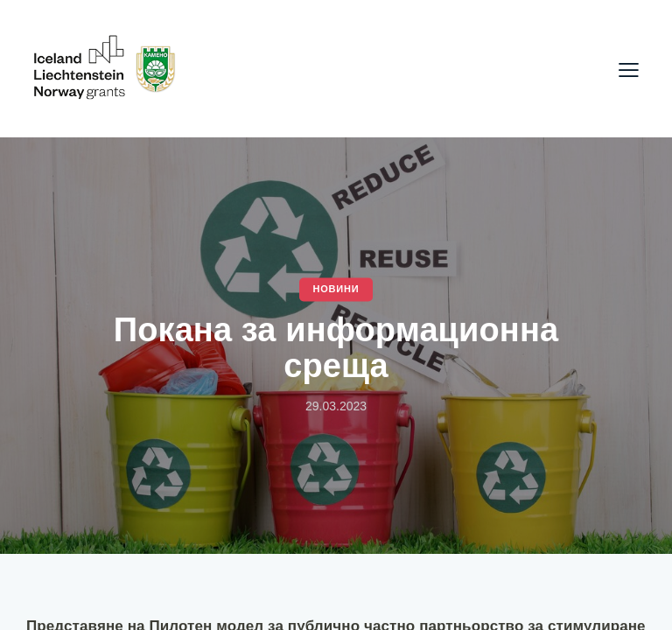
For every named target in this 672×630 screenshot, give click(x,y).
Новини (336, 289)
